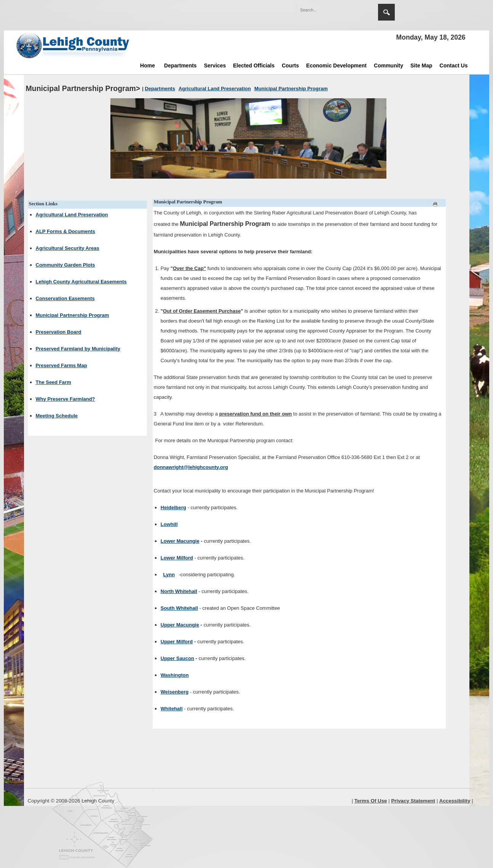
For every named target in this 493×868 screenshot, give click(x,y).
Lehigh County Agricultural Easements (81, 282)
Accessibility (455, 801)
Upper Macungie (180, 625)
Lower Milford (177, 558)
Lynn (169, 575)
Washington (175, 675)
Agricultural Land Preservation (72, 215)
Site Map (421, 66)
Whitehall (172, 709)
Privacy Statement (413, 801)
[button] (356, 10)
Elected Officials (254, 66)
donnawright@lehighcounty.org (191, 467)
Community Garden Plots (65, 265)
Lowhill (169, 524)
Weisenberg (175, 692)
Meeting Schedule (57, 416)
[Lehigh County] (73, 45)
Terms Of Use (371, 801)
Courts (290, 66)
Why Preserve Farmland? (65, 399)
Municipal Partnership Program (73, 315)
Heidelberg (173, 508)
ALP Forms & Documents (66, 231)
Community (388, 66)
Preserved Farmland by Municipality (78, 349)
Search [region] (386, 12)
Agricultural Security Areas (68, 248)
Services (215, 66)
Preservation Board (59, 332)
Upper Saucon (177, 658)
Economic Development (336, 66)
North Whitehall (179, 591)
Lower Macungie (180, 541)
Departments (180, 66)
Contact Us (454, 66)
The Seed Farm (53, 382)
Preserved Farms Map (61, 365)
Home (148, 66)
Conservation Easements (65, 298)
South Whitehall (179, 608)
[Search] (329, 10)
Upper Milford (177, 642)
